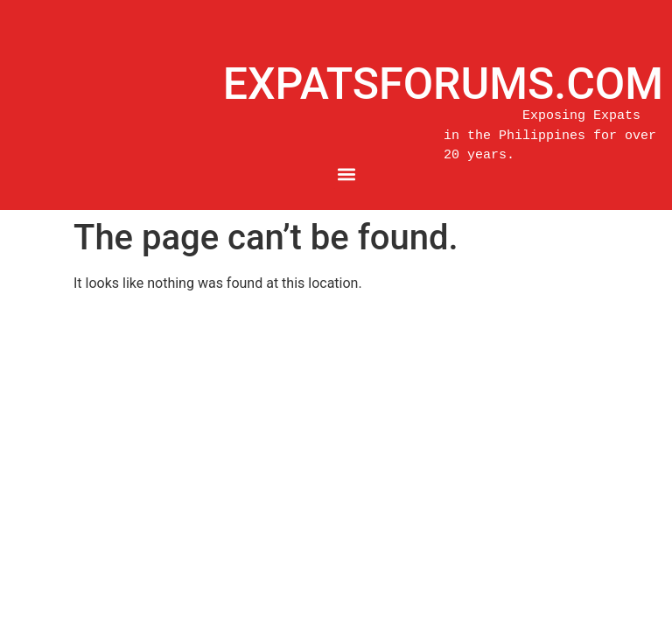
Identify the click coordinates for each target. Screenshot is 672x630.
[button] (347, 175)
